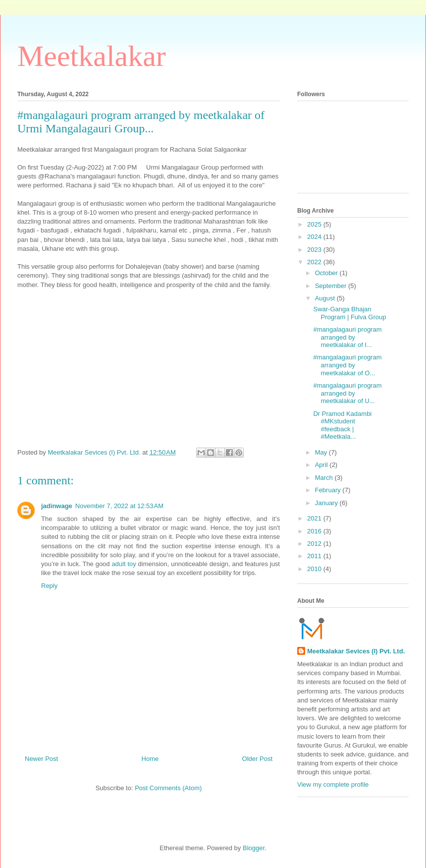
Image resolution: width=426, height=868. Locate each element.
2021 (315, 518)
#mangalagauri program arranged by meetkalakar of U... (347, 393)
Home (150, 759)
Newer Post (41, 759)
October (327, 273)
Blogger (254, 848)
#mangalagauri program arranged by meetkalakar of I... (347, 337)
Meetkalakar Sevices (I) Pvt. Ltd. (356, 651)
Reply (49, 586)
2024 (315, 237)
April (322, 465)
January (327, 503)
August (326, 298)
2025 (315, 224)
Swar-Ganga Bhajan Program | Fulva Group (349, 313)
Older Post (257, 759)
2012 (315, 544)
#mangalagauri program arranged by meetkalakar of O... (347, 365)
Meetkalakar (92, 56)
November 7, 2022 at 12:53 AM (119, 506)
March (325, 478)
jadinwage (57, 506)
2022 (315, 262)
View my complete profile (333, 784)
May (322, 452)
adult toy (124, 564)
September (332, 286)
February (329, 490)
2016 (315, 531)
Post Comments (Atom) (168, 788)
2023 (315, 250)
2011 (315, 556)
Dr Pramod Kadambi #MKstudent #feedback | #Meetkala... (342, 425)
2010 (315, 569)
